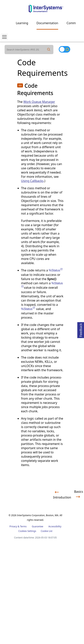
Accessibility (55, 526)
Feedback (81, 329)
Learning (22, 23)
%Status (56, 270)
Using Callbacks (32, 181)
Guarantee (38, 526)
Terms (23, 526)
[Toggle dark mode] (64, 49)
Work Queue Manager (39, 102)
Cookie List (47, 531)
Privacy (13, 526)
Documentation (47, 23)
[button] (20, 85)
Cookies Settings (27, 531)
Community (75, 23)
